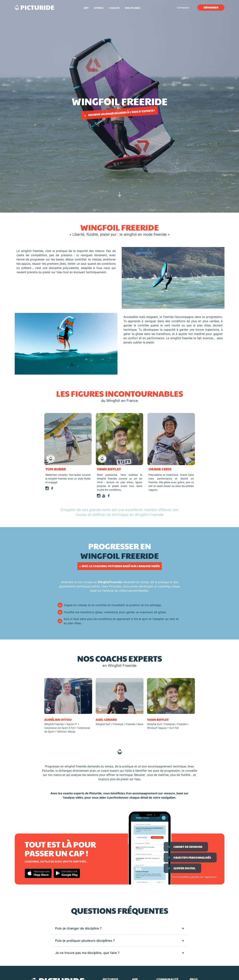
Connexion (183, 8)
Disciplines (133, 8)
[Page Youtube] (104, 495)
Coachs (114, 8)
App (86, 8)
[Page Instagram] (47, 488)
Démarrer (211, 7)
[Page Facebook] (52, 488)
